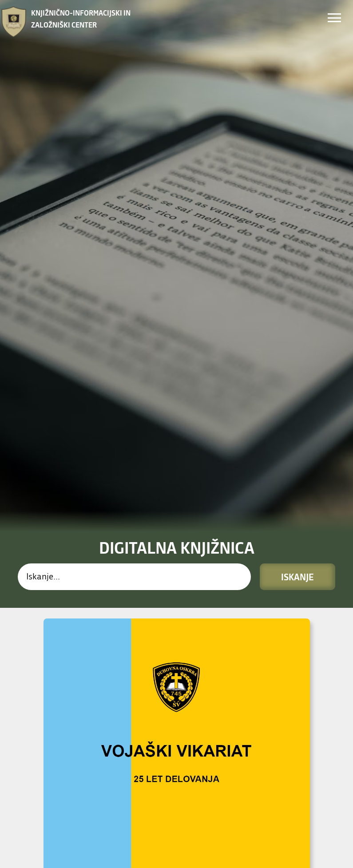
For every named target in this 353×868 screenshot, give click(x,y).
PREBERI (56, 809)
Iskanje (297, 353)
